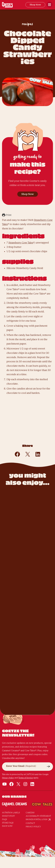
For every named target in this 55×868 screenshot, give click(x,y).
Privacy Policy (8, 767)
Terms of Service (26, 767)
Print (7, 215)
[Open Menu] (50, 5)
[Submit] (48, 756)
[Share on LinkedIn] (38, 454)
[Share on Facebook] (17, 454)
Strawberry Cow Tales (21, 243)
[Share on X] (28, 454)
